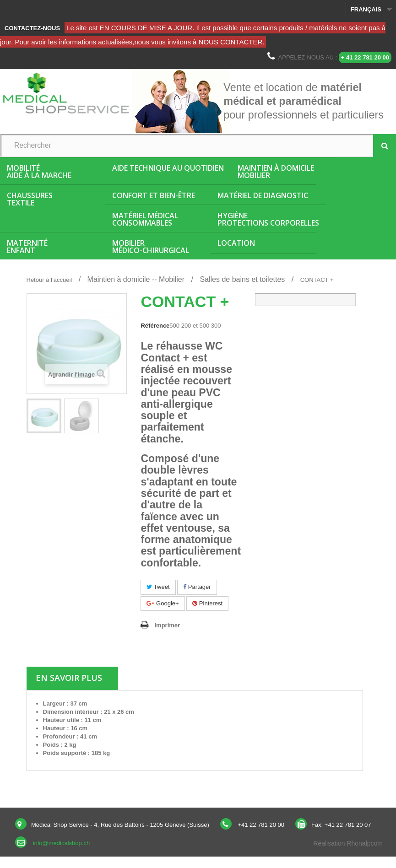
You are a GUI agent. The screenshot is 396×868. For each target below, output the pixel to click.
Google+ (163, 603)
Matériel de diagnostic (263, 195)
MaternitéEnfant (27, 247)
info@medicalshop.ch (61, 843)
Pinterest (207, 603)
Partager (197, 587)
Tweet (158, 587)
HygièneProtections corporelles (268, 219)
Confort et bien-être (154, 195)
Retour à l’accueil (49, 280)
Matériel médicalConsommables (145, 219)
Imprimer (167, 625)
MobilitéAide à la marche (39, 172)
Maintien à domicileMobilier (276, 172)
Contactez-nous (32, 28)
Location (236, 243)
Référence (155, 326)
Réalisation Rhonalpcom (348, 843)
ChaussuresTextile (30, 199)
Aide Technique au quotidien (168, 168)
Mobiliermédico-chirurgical (151, 247)
